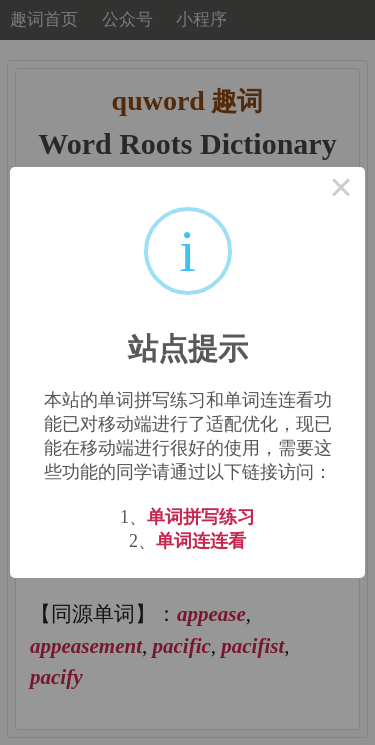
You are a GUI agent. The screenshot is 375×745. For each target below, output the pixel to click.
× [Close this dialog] (341, 191)
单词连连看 (201, 541)
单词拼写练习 (201, 517)
